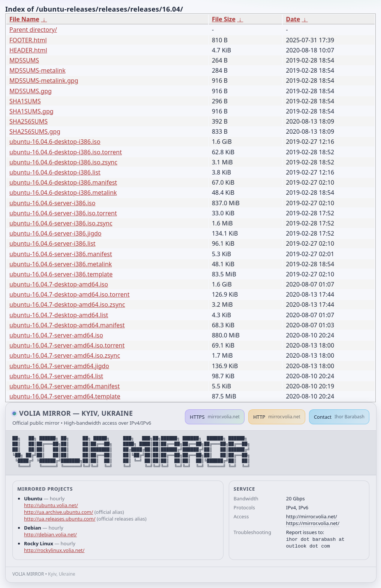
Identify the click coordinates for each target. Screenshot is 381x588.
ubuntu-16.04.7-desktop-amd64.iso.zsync (67, 304)
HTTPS (215, 417)
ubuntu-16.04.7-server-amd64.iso (56, 335)
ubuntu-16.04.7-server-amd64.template (65, 396)
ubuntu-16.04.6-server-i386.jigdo (55, 233)
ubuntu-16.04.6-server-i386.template (61, 274)
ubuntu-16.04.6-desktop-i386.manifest (63, 182)
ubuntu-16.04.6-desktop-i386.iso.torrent (66, 152)
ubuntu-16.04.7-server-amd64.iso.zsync (65, 355)
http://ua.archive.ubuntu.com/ (58, 512)
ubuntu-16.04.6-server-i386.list (52, 243)
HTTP (277, 417)
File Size (224, 19)
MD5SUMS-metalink (37, 70)
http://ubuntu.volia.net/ (51, 505)
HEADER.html (28, 50)
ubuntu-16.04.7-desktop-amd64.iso (59, 284)
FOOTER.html (28, 40)
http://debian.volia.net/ (50, 534)
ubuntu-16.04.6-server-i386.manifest (61, 254)
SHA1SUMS (25, 101)
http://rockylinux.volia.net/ (54, 550)
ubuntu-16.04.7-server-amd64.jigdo (59, 366)
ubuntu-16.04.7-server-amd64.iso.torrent (67, 345)
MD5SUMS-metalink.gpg (44, 81)
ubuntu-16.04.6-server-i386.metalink (61, 264)
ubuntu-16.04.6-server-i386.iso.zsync (61, 223)
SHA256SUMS (28, 121)
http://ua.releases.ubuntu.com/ (60, 519)
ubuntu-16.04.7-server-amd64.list (56, 376)
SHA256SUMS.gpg (35, 131)
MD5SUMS (24, 60)
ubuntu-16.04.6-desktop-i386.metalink (63, 193)
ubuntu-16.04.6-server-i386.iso (52, 203)
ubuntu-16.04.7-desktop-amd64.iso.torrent (70, 294)
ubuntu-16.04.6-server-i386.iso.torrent (63, 213)
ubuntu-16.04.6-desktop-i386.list (55, 172)
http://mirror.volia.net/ (312, 516)
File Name (24, 19)
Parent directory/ (33, 30)
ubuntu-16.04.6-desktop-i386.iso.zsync (63, 162)
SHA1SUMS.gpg (31, 111)
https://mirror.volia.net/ (313, 523)
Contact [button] (339, 417)
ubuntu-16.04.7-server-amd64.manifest (64, 386)
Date (293, 19)
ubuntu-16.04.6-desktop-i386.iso (55, 142)
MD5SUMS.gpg (31, 91)
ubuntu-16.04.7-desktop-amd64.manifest (67, 325)
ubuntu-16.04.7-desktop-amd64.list (59, 315)
